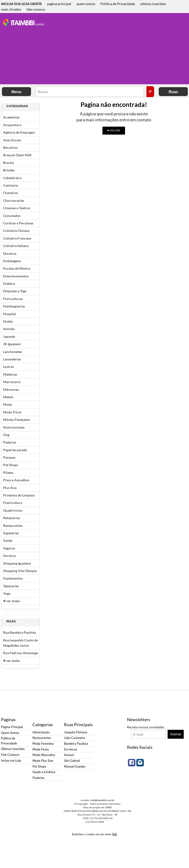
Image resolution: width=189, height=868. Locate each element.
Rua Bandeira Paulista (19, 632)
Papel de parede (15, 450)
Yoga (7, 593)
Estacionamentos (16, 276)
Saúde (8, 540)
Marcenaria (12, 382)
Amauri (69, 755)
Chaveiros (11, 193)
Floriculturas (13, 299)
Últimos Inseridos (13, 749)
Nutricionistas (14, 427)
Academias (11, 117)
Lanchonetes (13, 352)
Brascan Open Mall (17, 155)
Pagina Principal (12, 727)
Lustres (9, 367)
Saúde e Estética (44, 772)
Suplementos (13, 578)
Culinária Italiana (16, 246)
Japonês (9, 336)
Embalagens (12, 261)
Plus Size (10, 488)
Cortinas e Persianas (18, 223)
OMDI (108, 807)
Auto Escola (12, 140)
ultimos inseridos (153, 4)
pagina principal (59, 4)
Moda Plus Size (43, 761)
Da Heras (71, 749)
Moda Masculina (44, 755)
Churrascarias (14, 200)
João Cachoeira (75, 738)
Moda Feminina (43, 744)
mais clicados (11, 9)
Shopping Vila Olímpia (20, 571)
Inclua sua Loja (11, 760)
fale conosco (36, 9)
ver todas (12, 601)
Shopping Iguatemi (17, 563)
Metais (8, 397)
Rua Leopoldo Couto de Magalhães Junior (20, 643)
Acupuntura (12, 125)
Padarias (10, 442)
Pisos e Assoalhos (16, 480)
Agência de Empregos (19, 132)
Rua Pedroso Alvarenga (21, 653)
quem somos (86, 4)
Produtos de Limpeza (19, 495)
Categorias (17, 106)
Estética (9, 284)
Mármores (11, 389)
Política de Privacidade (118, 4)
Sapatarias (11, 533)
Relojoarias (12, 518)
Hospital (9, 314)
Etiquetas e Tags (15, 291)
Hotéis (8, 321)
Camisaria (11, 185)
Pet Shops (11, 465)
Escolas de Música (17, 268)
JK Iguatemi (12, 344)
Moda (7, 404)
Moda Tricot (12, 412)
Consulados (12, 216)
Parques (9, 457)
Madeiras (10, 374)
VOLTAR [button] (114, 131)
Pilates (8, 473)
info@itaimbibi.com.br (102, 800)
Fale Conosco (10, 755)
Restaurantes (13, 525)
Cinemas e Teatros (17, 208)
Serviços (9, 556)
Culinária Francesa (17, 238)
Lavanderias (12, 359)
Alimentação (41, 732)
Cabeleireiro (12, 178)
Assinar (176, 734)
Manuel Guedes (75, 767)
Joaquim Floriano (76, 732)
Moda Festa (41, 749)
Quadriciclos (13, 510)
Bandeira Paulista (76, 744)
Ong (6, 435)
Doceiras (10, 253)
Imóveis (9, 329)
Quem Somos (10, 733)
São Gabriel (72, 761)
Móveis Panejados (17, 420)
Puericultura (13, 503)
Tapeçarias (11, 586)
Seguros (9, 548)
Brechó (9, 163)
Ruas (173, 92)
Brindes (9, 170)
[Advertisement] (119, 49)
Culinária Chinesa (16, 231)
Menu (16, 92)
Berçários (10, 147)
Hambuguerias (14, 306)
